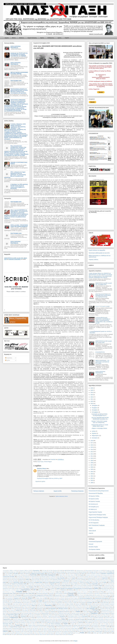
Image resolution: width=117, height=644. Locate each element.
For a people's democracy (32, 630)
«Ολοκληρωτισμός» (80, 571)
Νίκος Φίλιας (108, 609)
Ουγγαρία (47, 612)
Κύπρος (98, 601)
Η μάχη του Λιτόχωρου (106, 595)
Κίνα (103, 600)
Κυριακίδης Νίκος (106, 601)
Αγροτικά (27, 573)
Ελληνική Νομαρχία (46, 592)
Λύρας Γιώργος (16, 604)
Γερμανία (52, 584)
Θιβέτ (64, 597)
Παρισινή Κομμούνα (105, 613)
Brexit (30, 628)
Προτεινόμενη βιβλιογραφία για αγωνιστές (99, 253)
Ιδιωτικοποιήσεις (87, 597)
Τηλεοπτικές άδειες (22, 624)
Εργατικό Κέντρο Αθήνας (82, 594)
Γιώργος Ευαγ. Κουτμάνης (26, 585)
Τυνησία (18, 625)
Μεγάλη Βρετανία (96, 604)
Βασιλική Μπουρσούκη (58, 581)
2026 (92, 388)
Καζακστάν (52, 598)
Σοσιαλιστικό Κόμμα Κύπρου (50, 619)
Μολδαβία (47, 607)
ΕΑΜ (40, 590)
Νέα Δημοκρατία (52, 609)
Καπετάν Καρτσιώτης (65, 598)
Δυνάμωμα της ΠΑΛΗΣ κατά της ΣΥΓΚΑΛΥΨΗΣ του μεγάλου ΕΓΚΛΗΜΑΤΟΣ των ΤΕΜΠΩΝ (19, 54)
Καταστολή (46, 600)
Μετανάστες (49, 606)
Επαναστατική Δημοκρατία (95, 541)
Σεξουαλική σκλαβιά (72, 618)
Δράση (59, 38)
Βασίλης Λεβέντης (105, 580)
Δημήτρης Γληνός (67, 587)
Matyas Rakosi (99, 631)
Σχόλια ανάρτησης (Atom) (62, 496)
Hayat (105, 630)
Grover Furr (88, 630)
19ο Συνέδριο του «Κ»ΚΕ (13, 572)
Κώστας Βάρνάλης (18, 603)
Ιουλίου (94, 431)
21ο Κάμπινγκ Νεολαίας (36, 572)
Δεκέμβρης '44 (24, 587)
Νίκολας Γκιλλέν (82, 609)
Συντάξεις (33, 622)
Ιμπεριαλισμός (100, 597)
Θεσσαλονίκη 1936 (58, 597)
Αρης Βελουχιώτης (52, 578)
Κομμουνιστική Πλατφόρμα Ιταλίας (97, 515)
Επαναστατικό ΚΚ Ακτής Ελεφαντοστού (99, 491)
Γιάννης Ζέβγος (83, 584)
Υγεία (24, 625)
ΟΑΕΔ (71, 610)
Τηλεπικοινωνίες (40, 624)
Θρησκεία (68, 597)
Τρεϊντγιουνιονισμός (80, 624)
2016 (92, 445)
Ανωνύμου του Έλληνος (103, 577)
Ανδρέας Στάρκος (71, 575)
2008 (92, 463)
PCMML (100, 633)
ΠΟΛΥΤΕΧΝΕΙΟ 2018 (16, 233)
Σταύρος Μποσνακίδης (99, 619)
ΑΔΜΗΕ (48, 574)
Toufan (48, 634)
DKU (58, 628)
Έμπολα (53, 592)
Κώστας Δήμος (34, 603)
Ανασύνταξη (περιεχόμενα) (48, 575)
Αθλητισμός (54, 573)
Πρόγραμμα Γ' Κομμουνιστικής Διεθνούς (50, 616)
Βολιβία (96, 581)
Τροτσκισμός (95, 624)
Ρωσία (50, 618)
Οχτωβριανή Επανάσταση (63, 612)
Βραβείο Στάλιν (39, 582)
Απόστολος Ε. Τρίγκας (30, 578)
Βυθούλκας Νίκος (65, 582)
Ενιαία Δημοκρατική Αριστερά (70, 592)
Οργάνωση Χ (15, 612)
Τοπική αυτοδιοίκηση (56, 624)
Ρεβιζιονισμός (14, 618)
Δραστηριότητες (26, 590)
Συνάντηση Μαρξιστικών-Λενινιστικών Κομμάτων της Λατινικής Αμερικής (84, 621)
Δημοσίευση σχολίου (40, 481)
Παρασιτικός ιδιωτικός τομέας (64, 613)
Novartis (31, 633)
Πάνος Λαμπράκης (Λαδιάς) (27, 613)
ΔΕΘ (18, 587)
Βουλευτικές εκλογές (18, 582)
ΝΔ (45, 609)
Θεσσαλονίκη (50, 597)
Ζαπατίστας (64, 595)
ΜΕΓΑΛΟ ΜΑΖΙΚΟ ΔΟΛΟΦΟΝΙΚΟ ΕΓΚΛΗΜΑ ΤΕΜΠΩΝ (19, 73)
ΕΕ (47, 590)
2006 (92, 467)
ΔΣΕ (34, 590)
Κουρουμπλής (76, 601)
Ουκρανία (53, 612)
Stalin (37, 634)
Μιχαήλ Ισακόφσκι (32, 607)
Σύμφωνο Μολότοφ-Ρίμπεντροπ (32, 621)
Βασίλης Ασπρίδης (97, 580)
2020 (92, 401)
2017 (92, 443)
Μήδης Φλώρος (79, 606)
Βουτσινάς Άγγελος (30, 582)
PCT (16, 634)
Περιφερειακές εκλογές (47, 615)
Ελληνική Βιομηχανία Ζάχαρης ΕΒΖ (34, 592)
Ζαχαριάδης (71, 595)
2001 (92, 478)
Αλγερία (88, 574)
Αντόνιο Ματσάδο (60, 577)
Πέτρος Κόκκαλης (89, 615)
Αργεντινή (38, 578)
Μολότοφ (53, 607)
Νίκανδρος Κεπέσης (63, 609)
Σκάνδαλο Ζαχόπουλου (99, 618)
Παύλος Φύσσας (24, 615)
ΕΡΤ (109, 594)
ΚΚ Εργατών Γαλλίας (94, 496)
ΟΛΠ (112, 610)
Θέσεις (14, 38)
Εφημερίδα (58, 595)
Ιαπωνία (81, 597)
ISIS (12, 631)
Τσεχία (112, 624)
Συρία (38, 622)
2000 (92, 480)
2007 (92, 465)
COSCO (40, 628)
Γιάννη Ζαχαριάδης (65, 584)
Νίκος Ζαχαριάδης (91, 609)
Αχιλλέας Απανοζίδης (36, 580)
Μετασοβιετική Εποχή (70, 606)
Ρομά (33, 618)
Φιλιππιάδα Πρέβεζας (50, 625)
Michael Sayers (107, 631)
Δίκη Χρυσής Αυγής (105, 588)
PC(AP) (72, 633)
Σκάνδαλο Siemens (109, 618)
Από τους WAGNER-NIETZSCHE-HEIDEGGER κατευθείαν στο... (100, 418)
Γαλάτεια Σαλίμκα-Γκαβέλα (97, 582)
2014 (92, 449)
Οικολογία (89, 610)
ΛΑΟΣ (75, 603)
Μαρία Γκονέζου (62, 604)
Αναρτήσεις (9, 358)
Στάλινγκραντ (71, 619)
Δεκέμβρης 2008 (33, 587)
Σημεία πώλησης (89, 618)
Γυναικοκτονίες (107, 585)
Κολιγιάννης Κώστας (26, 601)
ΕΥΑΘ (9, 595)
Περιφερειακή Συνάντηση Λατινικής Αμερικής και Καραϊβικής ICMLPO (69, 615)
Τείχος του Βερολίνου (104, 622)
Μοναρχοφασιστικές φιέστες (62, 607)
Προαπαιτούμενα (38, 616)
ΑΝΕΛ (77, 575)
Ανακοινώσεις (25, 575)
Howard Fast (110, 630)
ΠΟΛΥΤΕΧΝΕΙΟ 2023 (16, 81)
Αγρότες (22, 573)
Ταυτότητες (96, 622)
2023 (92, 395)
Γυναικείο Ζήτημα (98, 585)
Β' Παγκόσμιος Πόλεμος (57, 579)
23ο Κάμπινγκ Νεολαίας (60, 572)
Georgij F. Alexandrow (80, 630)
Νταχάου (40, 610)
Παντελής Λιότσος (37, 613)
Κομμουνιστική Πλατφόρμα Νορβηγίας (98, 517)
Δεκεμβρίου (95, 405)
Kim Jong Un (44, 631)
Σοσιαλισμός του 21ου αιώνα (37, 619)
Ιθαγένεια (94, 597)
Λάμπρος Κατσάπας (68, 603)
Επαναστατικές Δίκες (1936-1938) (26, 594)
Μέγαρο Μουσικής (27, 606)
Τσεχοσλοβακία (6, 625)
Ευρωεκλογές (26, 595)
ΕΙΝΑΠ (58, 590)
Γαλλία (105, 582)
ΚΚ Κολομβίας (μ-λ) (94, 507)
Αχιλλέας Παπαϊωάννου (46, 580)
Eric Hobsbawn (104, 628)
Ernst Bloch (111, 628)
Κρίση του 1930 (83, 601)
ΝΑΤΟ (33, 609)
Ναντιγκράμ (19, 609)
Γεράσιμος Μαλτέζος (45, 584)
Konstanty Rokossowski (68, 631)
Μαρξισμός (77, 604)
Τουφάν (91, 528)
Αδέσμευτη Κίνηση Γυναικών (38, 573)
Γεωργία (58, 584)
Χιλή (4, 627)
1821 (5, 572)
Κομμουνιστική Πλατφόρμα (56, 601)
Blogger (76, 641)
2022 (92, 397)
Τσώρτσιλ (12, 625)
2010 (92, 458)
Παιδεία (78, 612)
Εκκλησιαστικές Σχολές (84, 590)
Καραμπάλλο (10, 600)
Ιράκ (109, 597)
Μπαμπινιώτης (80, 607)
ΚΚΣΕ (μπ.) (11, 601)
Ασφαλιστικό (105, 578)
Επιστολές (51, 594)
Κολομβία (33, 601)
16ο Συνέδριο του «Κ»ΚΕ (98, 571)
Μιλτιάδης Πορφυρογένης (15, 607)
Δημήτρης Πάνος (89, 587)
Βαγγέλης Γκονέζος (67, 580)
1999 (92, 483)
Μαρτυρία (89, 604)
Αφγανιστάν (22, 579)
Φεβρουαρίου (95, 436)
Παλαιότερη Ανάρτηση (77, 491)
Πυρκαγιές (93, 616)
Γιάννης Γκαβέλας (74, 584)
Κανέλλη (58, 598)
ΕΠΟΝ (65, 594)
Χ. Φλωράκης (102, 625)
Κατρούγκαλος (56, 600)
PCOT (110, 633)
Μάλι (27, 604)
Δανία (10, 587)
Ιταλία (46, 598)
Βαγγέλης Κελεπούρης (76, 580)
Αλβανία (83, 573)
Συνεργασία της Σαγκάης (25, 622)
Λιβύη (9, 604)
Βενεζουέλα (66, 581)
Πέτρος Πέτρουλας (106, 615)
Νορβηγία (18, 610)
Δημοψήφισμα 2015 (28, 588)
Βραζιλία (47, 582)
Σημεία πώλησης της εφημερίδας (97, 250)
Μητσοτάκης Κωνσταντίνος (105, 606)
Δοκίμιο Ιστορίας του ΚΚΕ (9, 590)
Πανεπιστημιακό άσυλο (15, 613)
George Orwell (71, 630)
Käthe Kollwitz (30, 631)
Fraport (59, 630)
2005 (92, 469)
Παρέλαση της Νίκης (85, 613)
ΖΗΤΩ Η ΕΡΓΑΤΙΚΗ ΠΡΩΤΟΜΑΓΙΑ (15, 47)
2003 (92, 474)
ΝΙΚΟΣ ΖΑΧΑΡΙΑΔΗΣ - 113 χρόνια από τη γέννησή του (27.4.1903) (102, 362)
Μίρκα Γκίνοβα (25, 607)
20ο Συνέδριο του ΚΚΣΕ (25, 572)
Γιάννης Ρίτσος (110, 584)
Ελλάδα (19, 592)
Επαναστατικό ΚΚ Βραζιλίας (96, 493)
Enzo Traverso (97, 628)
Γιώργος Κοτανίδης (46, 585)
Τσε (101, 624)
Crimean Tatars (46, 628)
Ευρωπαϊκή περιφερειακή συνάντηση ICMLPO (42, 595)
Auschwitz (10, 628)
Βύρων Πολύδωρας (74, 582)
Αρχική (7, 38)
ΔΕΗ (15, 587)
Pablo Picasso (58, 633)
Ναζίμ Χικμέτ (6, 609)
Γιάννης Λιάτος (103, 584)
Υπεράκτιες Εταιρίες (32, 625)
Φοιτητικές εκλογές (68, 625)
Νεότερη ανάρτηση (39, 491)
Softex (33, 634)
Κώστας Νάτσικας (52, 603)
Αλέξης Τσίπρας (8, 575)
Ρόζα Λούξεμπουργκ (26, 618)
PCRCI (8, 634)
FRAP (55, 630)
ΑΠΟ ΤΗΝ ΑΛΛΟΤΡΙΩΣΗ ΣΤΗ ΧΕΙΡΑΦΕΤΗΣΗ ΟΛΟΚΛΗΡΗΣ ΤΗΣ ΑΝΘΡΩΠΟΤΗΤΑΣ (103, 295)
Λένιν (96, 603)
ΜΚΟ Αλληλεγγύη (41, 607)
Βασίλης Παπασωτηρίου (25, 581)
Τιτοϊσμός (47, 624)
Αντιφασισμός (27, 577)
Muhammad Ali (19, 633)
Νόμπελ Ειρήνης (11, 610)
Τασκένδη (80, 622)
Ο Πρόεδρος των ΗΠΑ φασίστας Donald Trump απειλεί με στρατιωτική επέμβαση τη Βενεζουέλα (19, 186)
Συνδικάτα (17, 622)
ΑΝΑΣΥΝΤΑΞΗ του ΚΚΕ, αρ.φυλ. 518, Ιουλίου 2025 (104, 342)
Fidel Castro (22, 630)
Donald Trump (63, 628)
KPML (79, 631)
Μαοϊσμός (55, 604)
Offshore (40, 633)
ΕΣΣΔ (4, 595)
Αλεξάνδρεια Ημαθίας (95, 574)
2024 (92, 392)
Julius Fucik (23, 631)
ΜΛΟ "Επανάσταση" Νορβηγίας (97, 525)
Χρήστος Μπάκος (28, 627)
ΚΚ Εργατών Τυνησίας (94, 501)
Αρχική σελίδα (58, 491)
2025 (92, 390)
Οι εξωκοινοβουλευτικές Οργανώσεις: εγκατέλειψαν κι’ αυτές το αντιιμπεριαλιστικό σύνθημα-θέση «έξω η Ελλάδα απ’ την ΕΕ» (104, 320)
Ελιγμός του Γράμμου (11, 592)
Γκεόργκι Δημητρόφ (66, 585)
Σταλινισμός (90, 619)
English (67, 38)
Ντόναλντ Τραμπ (65, 610)
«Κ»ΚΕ (61, 571)
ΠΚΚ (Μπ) (11, 616)
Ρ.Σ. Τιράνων (112, 616)
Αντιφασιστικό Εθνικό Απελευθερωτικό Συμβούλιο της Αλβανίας (43, 577)
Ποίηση (16, 616)
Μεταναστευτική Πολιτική (60, 606)
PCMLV (95, 633)
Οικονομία (95, 610)
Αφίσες (42, 38)
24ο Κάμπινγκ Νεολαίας (71, 572)
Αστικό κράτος (98, 578)
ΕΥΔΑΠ (13, 595)
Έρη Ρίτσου (97, 594)
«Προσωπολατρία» (89, 571)
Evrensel (91, 544)
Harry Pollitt (100, 630)
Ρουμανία (45, 618)
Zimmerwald (70, 634)
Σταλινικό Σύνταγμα (80, 619)
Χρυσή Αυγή (51, 627)
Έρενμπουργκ (91, 594)
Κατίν (51, 600)
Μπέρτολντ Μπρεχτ (109, 607)
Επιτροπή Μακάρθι (59, 594)
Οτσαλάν (42, 612)
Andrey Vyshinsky (94, 627)
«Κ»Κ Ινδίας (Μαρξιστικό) (53, 571)
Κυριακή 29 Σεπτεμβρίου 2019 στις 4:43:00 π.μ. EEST (50, 478)
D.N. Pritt (53, 628)
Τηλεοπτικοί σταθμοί (31, 624)
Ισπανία (23, 598)
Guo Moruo (94, 630)
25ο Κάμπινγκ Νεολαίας (82, 572)
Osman (45, 633)
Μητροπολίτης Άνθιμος (95, 606)
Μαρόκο (83, 604)
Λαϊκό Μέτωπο (60, 603)
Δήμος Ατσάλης (19, 588)
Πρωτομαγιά (85, 616)
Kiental (39, 631)
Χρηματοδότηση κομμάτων (16, 627)
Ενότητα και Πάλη (99, 592)
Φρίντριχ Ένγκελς (86, 625)
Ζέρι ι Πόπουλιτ (81, 595)
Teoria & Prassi (42, 634)
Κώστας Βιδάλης (27, 603)
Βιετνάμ (73, 581)
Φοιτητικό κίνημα (77, 625)
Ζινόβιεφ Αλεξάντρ (89, 595)
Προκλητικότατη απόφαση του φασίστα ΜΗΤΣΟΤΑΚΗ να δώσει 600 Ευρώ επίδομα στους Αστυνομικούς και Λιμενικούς (19, 91)
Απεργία (111, 577)
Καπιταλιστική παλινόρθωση (102, 598)
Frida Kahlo (64, 630)
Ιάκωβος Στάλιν (75, 597)
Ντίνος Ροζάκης (48, 610)
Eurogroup (5, 630)
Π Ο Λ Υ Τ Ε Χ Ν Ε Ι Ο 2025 (102, 307)
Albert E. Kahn (76, 627)
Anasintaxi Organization (15, 259)
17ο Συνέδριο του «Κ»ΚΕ (109, 571)
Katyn (35, 631)
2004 (92, 472)
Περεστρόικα (32, 615)
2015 (92, 447)
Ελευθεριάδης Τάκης (107, 590)
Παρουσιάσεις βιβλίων (13, 615)
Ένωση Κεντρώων (109, 592)
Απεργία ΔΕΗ (5, 578)
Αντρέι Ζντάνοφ (68, 577)
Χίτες (7, 627)
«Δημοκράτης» (36, 571)
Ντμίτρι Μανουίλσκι (57, 610)
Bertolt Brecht (16, 628)
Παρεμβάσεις (94, 613)
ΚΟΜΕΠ (40, 601)
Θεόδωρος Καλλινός (18, 597)
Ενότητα (90, 592)
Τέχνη (15, 624)
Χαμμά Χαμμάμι (110, 625)
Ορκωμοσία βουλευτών (31, 612)
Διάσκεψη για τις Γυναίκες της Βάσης (47, 588)
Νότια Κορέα (33, 610)
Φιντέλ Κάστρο (59, 625)
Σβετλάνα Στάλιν (64, 618)
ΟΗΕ (79, 610)
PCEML (82, 633)
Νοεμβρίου (95, 408)
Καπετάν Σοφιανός (74, 598)
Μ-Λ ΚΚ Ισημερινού (94, 523)
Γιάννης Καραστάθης (93, 584)
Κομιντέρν (47, 601)
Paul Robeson (65, 633)
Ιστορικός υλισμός (39, 598)
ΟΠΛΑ (10, 612)
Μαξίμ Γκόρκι (40, 604)
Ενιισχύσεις (79, 592)
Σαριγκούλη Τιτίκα (56, 618)
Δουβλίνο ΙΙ (18, 590)
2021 (92, 399)
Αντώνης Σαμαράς (94, 577)
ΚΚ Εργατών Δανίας (94, 499)
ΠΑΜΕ (98, 612)
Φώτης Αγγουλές (95, 625)
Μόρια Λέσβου (73, 607)
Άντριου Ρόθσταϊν (76, 577)
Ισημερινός (16, 598)
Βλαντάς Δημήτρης (80, 581)
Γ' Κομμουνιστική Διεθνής (84, 582)
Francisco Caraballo (47, 630)
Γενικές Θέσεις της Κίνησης (34, 584)
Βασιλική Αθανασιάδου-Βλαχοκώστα (45, 581)
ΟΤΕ (37, 612)
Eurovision (10, 630)
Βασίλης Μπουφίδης (14, 581)
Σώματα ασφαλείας (73, 622)
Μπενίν (101, 607)
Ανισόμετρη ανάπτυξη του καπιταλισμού (93, 575)
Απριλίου (94, 433)
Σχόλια (8, 360)
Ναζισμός (13, 609)
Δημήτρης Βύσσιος (57, 587)
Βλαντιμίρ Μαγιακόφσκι (89, 581)
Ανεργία (82, 575)
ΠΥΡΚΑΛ (98, 616)
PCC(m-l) (77, 633)
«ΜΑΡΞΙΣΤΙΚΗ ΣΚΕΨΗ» (69, 571)
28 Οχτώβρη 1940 (92, 572)
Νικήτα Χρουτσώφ (74, 609)
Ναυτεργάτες (40, 609)
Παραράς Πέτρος (54, 613)
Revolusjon (21, 634)
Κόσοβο (65, 601)
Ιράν (113, 597)
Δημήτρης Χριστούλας (98, 587)
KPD (75, 631)
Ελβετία (100, 590)
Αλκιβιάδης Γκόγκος (17, 575)
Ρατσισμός (6, 618)
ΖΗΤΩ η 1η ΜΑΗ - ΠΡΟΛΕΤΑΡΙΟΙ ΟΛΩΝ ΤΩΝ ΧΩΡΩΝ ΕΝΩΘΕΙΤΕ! (19, 226)
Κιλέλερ (99, 600)
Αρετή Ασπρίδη (44, 578)
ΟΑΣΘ (75, 610)
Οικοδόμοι (83, 610)
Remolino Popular (93, 547)
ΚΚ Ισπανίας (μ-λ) (93, 504)
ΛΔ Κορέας (90, 603)
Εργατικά (71, 593)
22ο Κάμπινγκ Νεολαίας (47, 572)
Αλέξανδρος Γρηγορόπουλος (107, 573)
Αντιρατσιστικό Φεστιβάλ (9, 577)
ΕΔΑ (44, 590)
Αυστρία (10, 580)
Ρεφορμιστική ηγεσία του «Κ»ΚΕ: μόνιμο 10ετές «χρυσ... (100, 425)
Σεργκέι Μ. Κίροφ (81, 618)
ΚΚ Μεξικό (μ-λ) (93, 509)
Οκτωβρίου (95, 410)
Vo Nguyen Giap (58, 634)
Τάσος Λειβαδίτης (89, 622)
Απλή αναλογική (12, 578)
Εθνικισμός (53, 590)
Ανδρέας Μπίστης (62, 575)
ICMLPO (91, 533)
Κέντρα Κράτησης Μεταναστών (91, 600)
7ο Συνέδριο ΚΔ (110, 572)
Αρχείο (73, 578)
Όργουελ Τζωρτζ (22, 612)
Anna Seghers (103, 627)
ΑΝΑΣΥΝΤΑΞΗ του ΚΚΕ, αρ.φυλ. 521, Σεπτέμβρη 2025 (104, 284)
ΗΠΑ (113, 595)
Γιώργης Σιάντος (17, 585)
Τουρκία (65, 624)
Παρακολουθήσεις (45, 613)
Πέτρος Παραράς (98, 615)
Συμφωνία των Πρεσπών (19, 621)
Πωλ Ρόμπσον (105, 616)
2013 (92, 452)
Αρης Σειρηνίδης (61, 578)
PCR (4, 634)
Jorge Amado (17, 631)
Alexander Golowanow (85, 627)
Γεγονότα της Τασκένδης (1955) (19, 584)
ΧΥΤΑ (58, 627)
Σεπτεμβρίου (95, 412)
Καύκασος (63, 600)
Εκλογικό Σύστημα (94, 590)
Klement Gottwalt (51, 631)
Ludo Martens (84, 631)
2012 (92, 454)
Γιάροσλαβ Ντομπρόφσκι (8, 585)
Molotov (10, 633)
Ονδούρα (5, 612)
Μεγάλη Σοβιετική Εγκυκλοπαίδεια (16, 606)
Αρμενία (69, 578)
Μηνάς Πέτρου (86, 606)
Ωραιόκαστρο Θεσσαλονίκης (66, 627)
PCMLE (89, 633)
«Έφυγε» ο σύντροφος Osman (99, 428)
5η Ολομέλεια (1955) (101, 572)
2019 (92, 404)
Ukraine (52, 634)
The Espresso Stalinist (94, 549)
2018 (92, 441)
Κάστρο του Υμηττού (33, 600)
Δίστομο (113, 588)
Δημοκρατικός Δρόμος (108, 587)
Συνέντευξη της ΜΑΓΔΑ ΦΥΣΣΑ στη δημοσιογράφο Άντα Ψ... (99, 415)
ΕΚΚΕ (77, 590)
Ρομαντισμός (41, 462)
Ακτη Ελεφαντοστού (75, 573)
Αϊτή (65, 573)
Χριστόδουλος (36, 627)
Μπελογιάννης (94, 607)
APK (108, 627)
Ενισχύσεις (85, 592)
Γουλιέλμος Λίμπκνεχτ (77, 585)
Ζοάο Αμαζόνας (98, 595)
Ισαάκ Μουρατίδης (9, 598)
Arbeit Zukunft (92, 531)
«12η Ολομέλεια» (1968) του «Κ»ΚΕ (10, 571)
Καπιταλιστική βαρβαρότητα (86, 598)
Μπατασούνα (86, 607)
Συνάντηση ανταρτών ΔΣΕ (63, 621)
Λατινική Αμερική (82, 603)
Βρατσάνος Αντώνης (55, 582)
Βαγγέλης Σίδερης (42, 469)
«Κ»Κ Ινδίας (44, 571)
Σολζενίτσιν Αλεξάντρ (17, 619)
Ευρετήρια (19, 595)
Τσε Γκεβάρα (106, 624)
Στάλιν (63, 619)
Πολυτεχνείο (23, 616)
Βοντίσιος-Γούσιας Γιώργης (104, 581)
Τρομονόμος (88, 624)
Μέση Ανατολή (41, 606)
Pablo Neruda (51, 633)
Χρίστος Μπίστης (43, 627)
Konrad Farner (59, 631)
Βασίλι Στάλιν (34, 581)
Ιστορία (30, 598)
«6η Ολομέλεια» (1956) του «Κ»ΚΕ (25, 571)
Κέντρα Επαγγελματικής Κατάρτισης (77, 600)
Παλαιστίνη (91, 612)
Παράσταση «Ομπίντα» (75, 613)
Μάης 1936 (22, 604)
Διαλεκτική (36, 588)
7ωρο (6, 574)
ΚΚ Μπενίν (108, 600)
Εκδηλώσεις (51, 38)
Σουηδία (59, 619)
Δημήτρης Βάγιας (48, 587)
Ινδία (105, 597)
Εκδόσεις (22, 38)
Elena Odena (75, 628)
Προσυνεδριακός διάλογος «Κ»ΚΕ (74, 616)
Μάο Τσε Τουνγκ (48, 604)
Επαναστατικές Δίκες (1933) (9, 594)
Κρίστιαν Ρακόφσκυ (91, 601)
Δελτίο (40, 587)
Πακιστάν (85, 612)
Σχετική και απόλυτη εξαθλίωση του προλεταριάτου (57, 622)
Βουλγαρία (10, 582)
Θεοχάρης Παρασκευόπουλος (40, 597)
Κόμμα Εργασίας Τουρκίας (95, 512)
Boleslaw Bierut (24, 628)
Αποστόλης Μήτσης (21, 578)
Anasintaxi (53, 459)
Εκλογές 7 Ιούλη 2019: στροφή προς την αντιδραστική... (99, 422)
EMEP (81, 628)
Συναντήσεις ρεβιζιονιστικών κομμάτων (48, 621)
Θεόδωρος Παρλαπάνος (28, 597)
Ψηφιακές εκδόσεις (93, 260)
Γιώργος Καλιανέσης (37, 585)
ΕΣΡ (112, 594)
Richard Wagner (48, 462)
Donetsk (69, 628)
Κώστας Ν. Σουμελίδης (43, 603)
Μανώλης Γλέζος (33, 604)
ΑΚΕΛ (68, 574)
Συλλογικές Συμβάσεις (8, 621)
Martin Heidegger (91, 631)
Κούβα (70, 601)
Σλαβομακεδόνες (7, 619)
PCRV (12, 634)
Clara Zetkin (35, 628)
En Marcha (89, 628)
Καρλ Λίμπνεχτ (18, 600)
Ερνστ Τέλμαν (103, 594)
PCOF (105, 633)
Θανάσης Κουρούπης (8, 597)
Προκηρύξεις (62, 616)
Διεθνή (96, 588)
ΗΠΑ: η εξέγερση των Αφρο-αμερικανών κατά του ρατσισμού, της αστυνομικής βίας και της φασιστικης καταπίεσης (15, 175)
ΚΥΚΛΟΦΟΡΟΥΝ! (100, 352)
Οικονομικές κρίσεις (105, 610)
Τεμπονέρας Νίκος (7, 624)
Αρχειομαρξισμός (81, 578)
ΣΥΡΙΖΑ (43, 622)
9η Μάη (16, 573)
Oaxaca (36, 633)
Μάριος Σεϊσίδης (70, 604)
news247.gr (25, 633)
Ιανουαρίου (95, 438)
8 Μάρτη (10, 573)
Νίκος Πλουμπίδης (101, 609)
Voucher (64, 634)
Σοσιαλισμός (26, 619)
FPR (40, 630)
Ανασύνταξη (33, 575)
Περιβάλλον (38, 615)
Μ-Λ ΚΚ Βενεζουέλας (94, 520)
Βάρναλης (90, 580)
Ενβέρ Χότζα (59, 592)
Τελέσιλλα (111, 622)
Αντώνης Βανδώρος (85, 577)
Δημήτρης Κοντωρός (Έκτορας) (78, 587)
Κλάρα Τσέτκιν (18, 601)
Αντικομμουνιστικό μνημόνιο (108, 575)
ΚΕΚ (67, 600)
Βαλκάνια (84, 579)
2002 (92, 476)
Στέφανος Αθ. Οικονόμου (110, 619)
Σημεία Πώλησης (32, 38)
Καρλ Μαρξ (25, 600)
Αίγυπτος (60, 573)
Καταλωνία (41, 600)
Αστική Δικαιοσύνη (89, 578)
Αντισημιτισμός (20, 577)
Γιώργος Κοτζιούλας (55, 585)
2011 (92, 456)
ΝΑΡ (23, 609)
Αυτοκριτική (15, 580)
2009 (92, 461)
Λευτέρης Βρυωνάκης (104, 603)
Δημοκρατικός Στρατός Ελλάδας (9, 588)
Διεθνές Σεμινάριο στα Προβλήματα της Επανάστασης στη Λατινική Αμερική (74, 588)
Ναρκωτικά (28, 609)
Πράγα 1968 (31, 616)
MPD (14, 633)
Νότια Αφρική (25, 610)
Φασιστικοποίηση (41, 625)
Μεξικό (33, 606)
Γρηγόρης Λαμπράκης (87, 585)
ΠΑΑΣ (73, 612)
